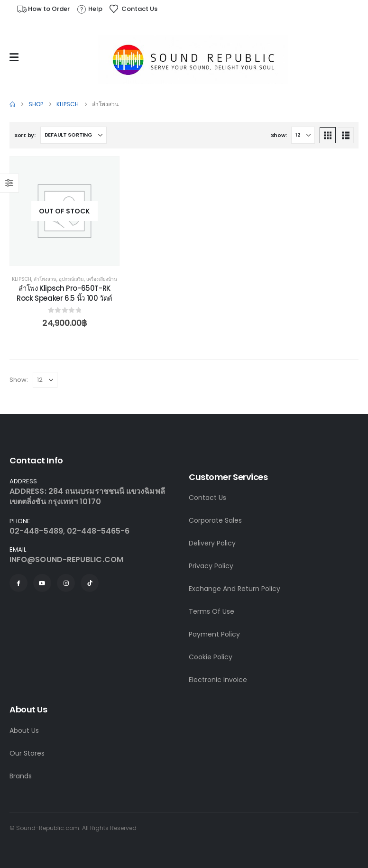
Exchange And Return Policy (235, 589)
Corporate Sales (215, 520)
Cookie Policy (211, 657)
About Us (24, 730)
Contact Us (207, 498)
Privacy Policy (211, 566)
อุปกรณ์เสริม (71, 279)
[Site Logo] (193, 60)
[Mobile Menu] (16, 57)
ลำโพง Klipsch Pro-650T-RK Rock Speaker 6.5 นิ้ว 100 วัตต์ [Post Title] (64, 293)
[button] (328, 135)
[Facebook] (18, 583)
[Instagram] (66, 583)
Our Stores (27, 753)
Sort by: (25, 135)
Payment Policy (214, 634)
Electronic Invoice (218, 680)
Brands (21, 776)
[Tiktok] (90, 583)
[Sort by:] (74, 135)
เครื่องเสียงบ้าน (102, 279)
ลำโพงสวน (45, 279)
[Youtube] (42, 583)
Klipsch (22, 279)
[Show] (303, 135)
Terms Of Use (212, 611)
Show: (279, 135)
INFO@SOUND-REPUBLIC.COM (66, 559)
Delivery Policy (212, 543)
